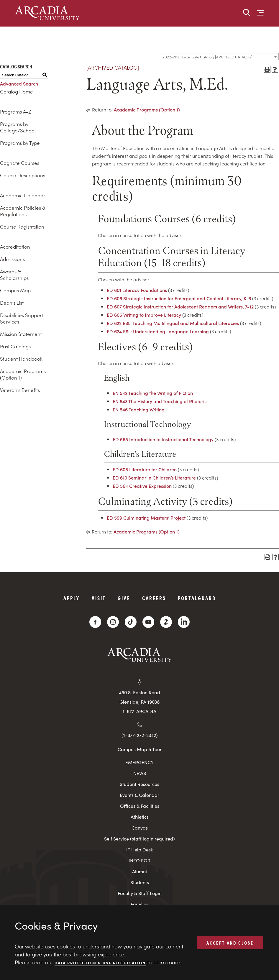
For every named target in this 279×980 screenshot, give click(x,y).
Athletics (140, 817)
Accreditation (15, 247)
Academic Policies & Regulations (23, 211)
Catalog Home (17, 91)
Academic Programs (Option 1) (23, 374)
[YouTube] (148, 622)
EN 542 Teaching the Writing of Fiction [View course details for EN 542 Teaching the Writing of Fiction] (153, 393)
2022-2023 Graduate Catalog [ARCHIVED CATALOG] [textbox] (207, 57)
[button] (247, 13)
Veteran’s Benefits (20, 390)
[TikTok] (131, 622)
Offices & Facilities (140, 806)
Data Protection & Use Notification (100, 962)
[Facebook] (95, 622)
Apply (72, 598)
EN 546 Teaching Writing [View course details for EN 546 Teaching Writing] (139, 409)
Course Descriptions (23, 175)
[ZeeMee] (166, 622)
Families (139, 904)
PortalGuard (197, 598)
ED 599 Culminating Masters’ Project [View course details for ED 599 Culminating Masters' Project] (146, 518)
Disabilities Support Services (22, 318)
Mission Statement (21, 334)
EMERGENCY (139, 762)
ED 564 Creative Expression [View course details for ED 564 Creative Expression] (142, 486)
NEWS (140, 773)
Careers (154, 598)
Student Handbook (21, 359)
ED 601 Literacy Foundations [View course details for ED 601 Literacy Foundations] (137, 290)
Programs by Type (20, 143)
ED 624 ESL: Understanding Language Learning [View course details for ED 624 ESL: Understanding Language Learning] (158, 331)
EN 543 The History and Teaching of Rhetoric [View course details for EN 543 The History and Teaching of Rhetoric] (160, 401)
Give (124, 598)
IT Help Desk (140, 850)
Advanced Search (19, 83)
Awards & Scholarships (14, 275)
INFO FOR (139, 860)
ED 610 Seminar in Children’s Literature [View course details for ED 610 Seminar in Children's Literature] (154, 477)
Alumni (139, 871)
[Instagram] (113, 622)
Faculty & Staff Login (140, 893)
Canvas (140, 828)
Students (140, 882)
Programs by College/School (18, 127)
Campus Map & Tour (140, 749)
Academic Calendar (23, 195)
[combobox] (220, 57)
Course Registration (22, 226)
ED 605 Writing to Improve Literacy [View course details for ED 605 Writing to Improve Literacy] (144, 315)
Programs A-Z (15, 111)
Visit (99, 598)
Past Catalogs (15, 346)
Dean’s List (12, 303)
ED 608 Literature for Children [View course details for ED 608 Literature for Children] (145, 469)
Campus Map (15, 290)
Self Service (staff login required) (139, 839)
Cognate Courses (20, 163)
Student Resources (139, 784)
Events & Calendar (139, 795)
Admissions (12, 259)
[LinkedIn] (184, 622)
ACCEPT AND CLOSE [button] (230, 943)
